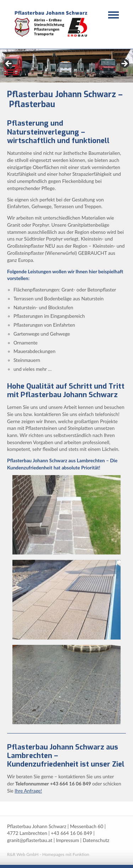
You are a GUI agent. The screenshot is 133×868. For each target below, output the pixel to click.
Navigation (113, 15)
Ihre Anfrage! (28, 791)
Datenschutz (96, 840)
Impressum (68, 840)
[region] (66, 66)
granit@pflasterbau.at (30, 840)
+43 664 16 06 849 (71, 833)
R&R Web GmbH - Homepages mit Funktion (48, 854)
